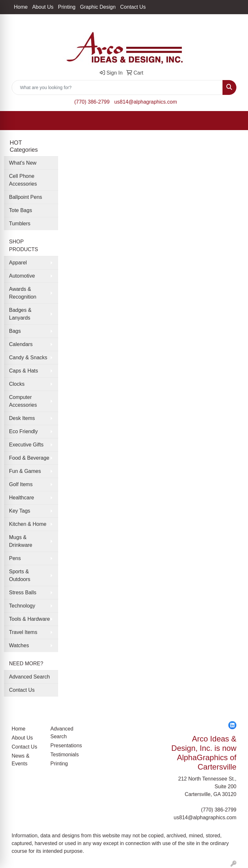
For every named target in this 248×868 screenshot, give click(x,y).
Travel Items (23, 632)
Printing (67, 7)
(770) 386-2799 (92, 102)
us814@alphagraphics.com (146, 102)
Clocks (17, 384)
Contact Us (133, 7)
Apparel (18, 263)
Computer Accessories (23, 401)
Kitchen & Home (28, 524)
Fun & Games (25, 471)
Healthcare (21, 498)
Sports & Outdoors (20, 575)
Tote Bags (21, 210)
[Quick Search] (117, 87)
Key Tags (20, 511)
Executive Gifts (26, 445)
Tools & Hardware (29, 619)
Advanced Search (29, 677)
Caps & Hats (24, 371)
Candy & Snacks (28, 357)
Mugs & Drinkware (21, 541)
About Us (43, 7)
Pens (15, 558)
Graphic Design (98, 7)
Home (21, 7)
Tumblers (20, 224)
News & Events (21, 760)
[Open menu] (235, 121)
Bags (15, 331)
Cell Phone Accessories (23, 180)
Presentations (66, 745)
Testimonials (65, 755)
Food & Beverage (29, 458)
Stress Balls (23, 592)
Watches (19, 645)
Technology (22, 606)
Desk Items (22, 418)
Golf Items (21, 484)
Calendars (21, 344)
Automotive (22, 276)
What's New (23, 163)
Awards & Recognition (23, 293)
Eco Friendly (23, 431)
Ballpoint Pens (26, 197)
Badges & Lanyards (20, 314)
